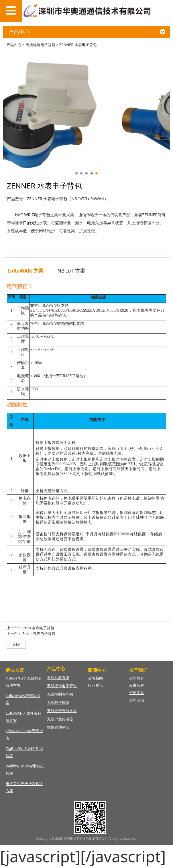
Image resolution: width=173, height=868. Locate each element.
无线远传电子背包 (40, 45)
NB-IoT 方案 (71, 271)
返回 (16, 644)
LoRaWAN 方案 (25, 271)
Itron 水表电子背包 (38, 628)
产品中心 (14, 45)
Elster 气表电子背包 (39, 633)
